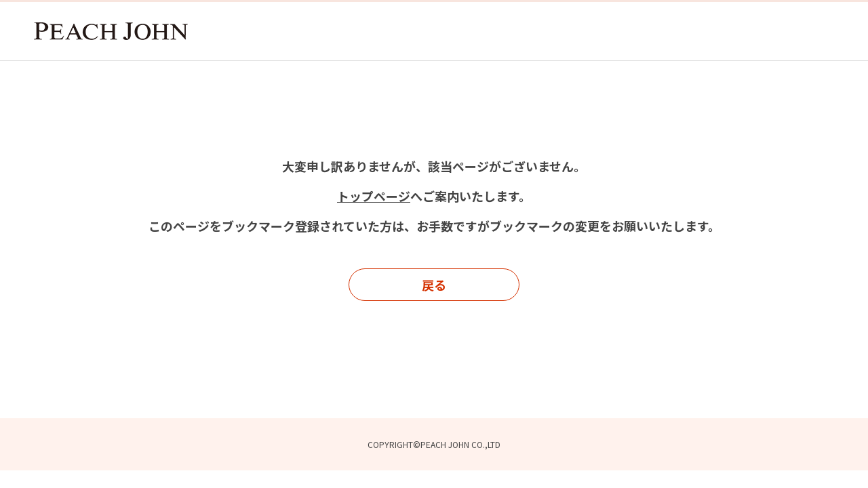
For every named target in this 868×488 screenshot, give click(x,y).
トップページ (374, 196)
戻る (434, 285)
